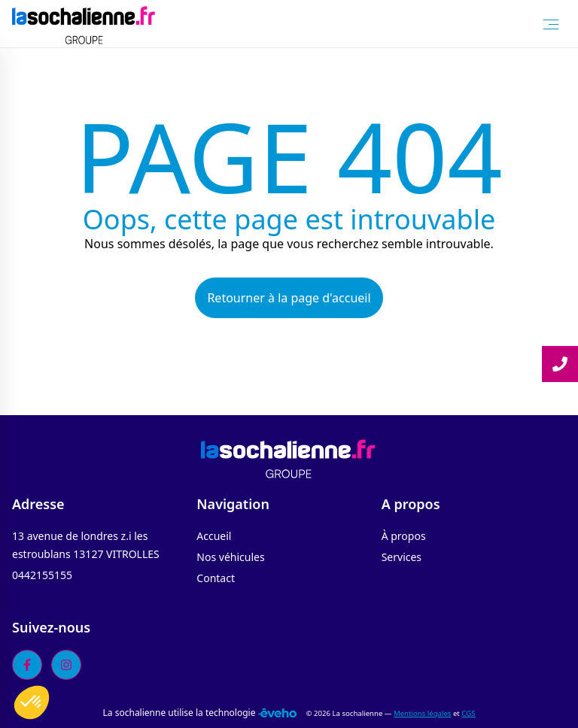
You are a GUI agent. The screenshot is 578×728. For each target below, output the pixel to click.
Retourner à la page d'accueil (289, 298)
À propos (404, 536)
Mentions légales (422, 713)
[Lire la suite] (560, 364)
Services (402, 557)
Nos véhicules (230, 557)
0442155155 (42, 575)
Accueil (214, 536)
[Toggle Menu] (551, 24)
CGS (468, 713)
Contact (216, 578)
